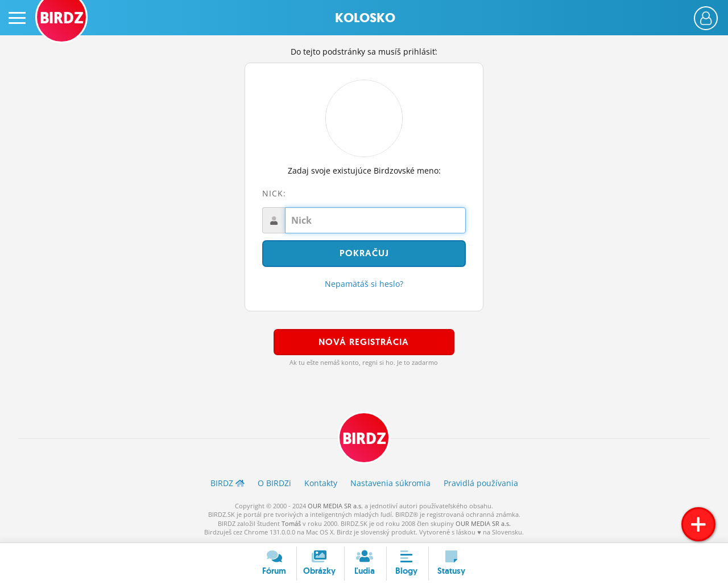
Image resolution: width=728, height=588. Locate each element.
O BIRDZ (274, 483)
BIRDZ (364, 439)
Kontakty (321, 483)
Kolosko (365, 18)
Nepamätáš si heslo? (364, 284)
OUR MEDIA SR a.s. (335, 506)
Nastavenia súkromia (390, 483)
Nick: (274, 193)
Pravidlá (481, 483)
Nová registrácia (364, 342)
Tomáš (291, 523)
